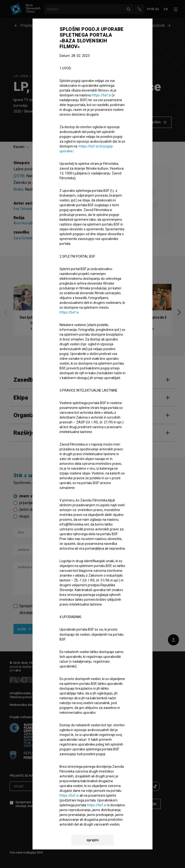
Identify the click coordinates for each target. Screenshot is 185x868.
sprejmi (93, 840)
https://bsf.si (101, 95)
